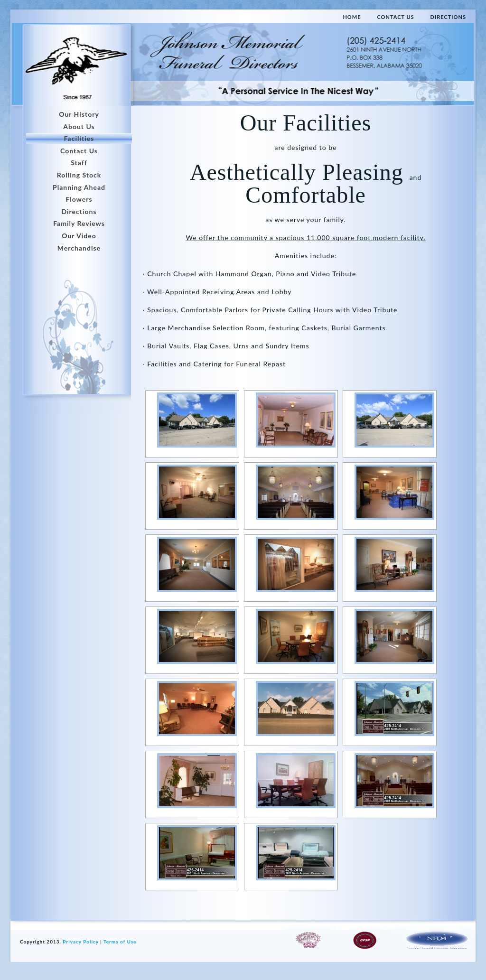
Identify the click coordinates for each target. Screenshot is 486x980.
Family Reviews (79, 223)
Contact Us (79, 151)
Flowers (79, 199)
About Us (79, 126)
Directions (79, 211)
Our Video (79, 236)
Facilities (79, 138)
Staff (79, 163)
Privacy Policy (80, 942)
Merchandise (79, 248)
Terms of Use (120, 942)
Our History (79, 114)
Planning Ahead (79, 187)
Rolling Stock (79, 175)
